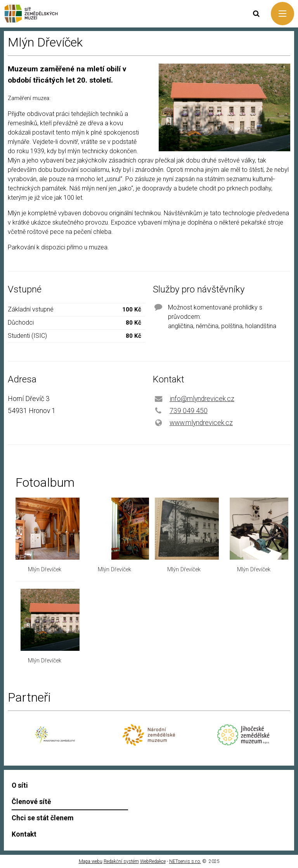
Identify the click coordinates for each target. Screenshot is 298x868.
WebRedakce (153, 861)
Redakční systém (121, 861)
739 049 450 (189, 411)
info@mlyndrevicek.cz (202, 399)
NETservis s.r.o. (185, 861)
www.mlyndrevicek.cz (201, 423)
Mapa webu (91, 861)
